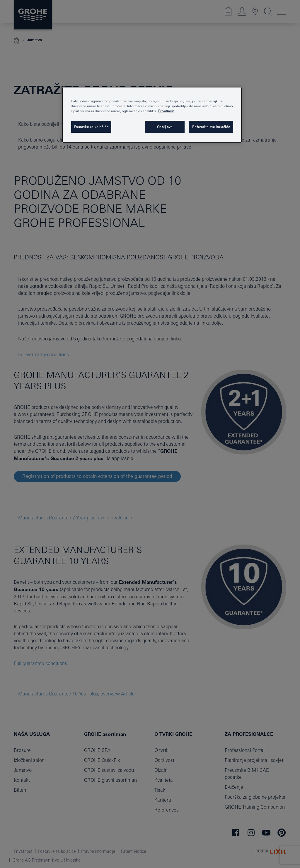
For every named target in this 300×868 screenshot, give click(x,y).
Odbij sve (165, 127)
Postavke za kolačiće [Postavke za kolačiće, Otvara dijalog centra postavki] (91, 127)
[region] (152, 115)
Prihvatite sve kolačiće (211, 127)
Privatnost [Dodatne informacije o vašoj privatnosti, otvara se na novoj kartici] (166, 111)
